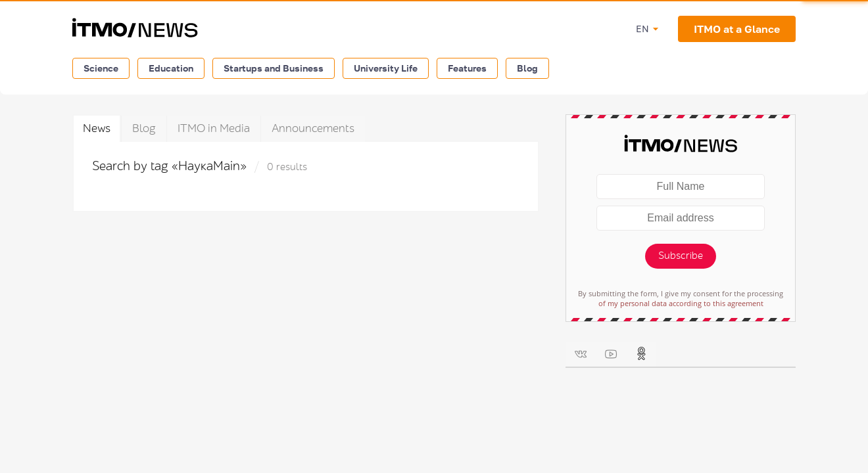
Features (467, 68)
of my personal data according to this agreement (681, 303)
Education (171, 68)
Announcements (313, 128)
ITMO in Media (214, 128)
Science (101, 68)
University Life (386, 68)
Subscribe (681, 256)
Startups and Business (274, 68)
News (97, 128)
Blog (527, 68)
